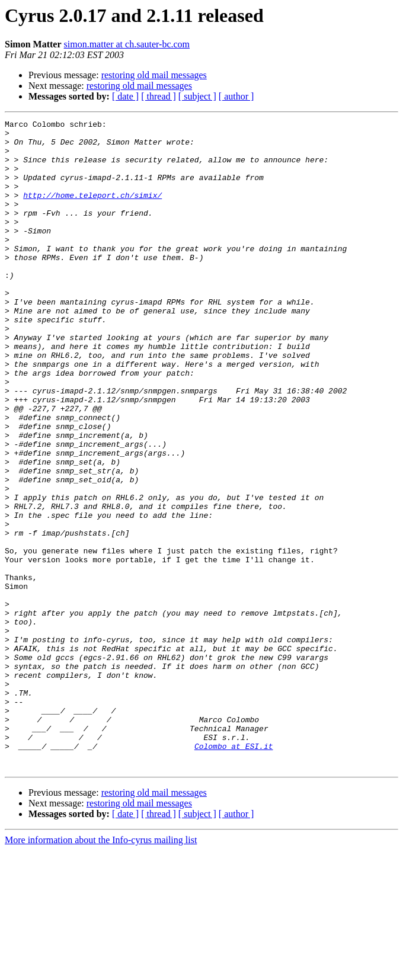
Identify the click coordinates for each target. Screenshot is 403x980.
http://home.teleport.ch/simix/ (92, 211)
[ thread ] (159, 96)
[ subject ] (197, 96)
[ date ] (125, 96)
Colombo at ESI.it (234, 872)
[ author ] (236, 96)
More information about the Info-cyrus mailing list (101, 970)
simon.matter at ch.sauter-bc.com (127, 44)
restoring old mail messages (154, 75)
